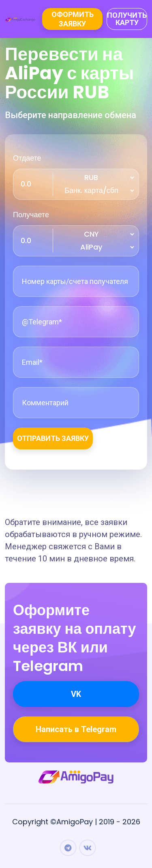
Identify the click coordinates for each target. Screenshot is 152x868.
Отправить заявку (53, 438)
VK (76, 694)
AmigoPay (75, 822)
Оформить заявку (73, 19)
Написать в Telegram (76, 729)
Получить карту (127, 19)
